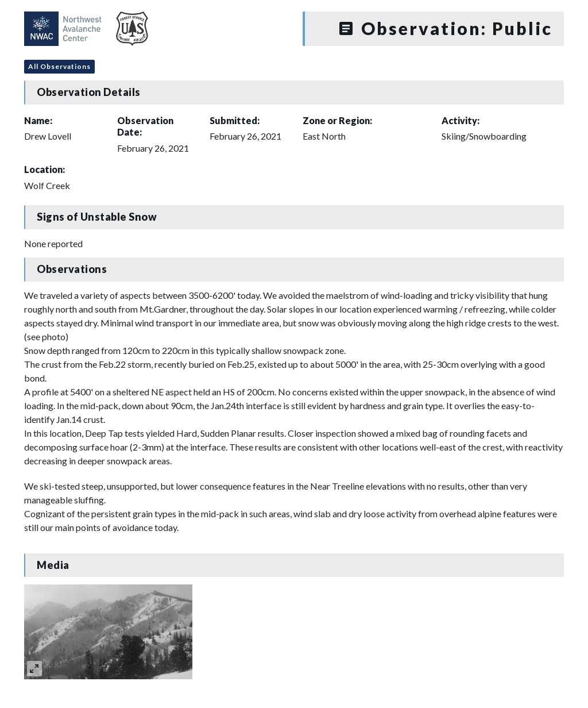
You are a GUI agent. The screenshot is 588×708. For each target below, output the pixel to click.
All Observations (59, 66)
